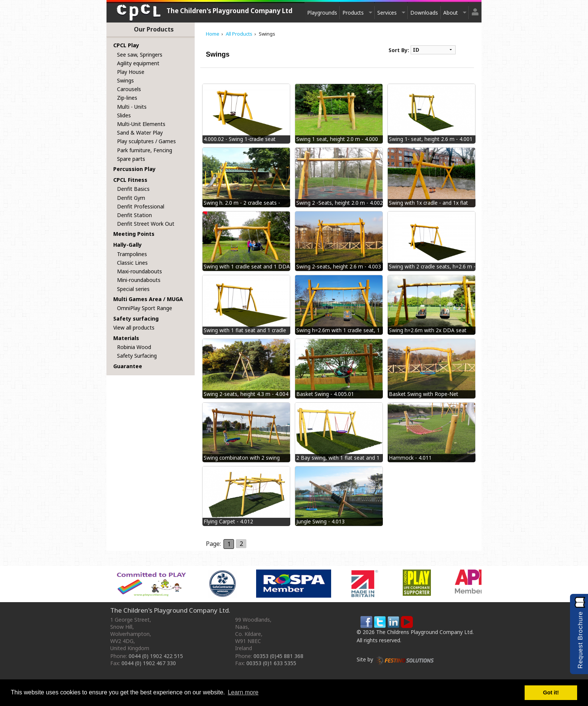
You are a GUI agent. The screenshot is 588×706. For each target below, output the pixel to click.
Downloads (424, 13)
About (451, 13)
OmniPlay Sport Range (145, 308)
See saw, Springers (140, 55)
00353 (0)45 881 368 (278, 656)
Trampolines (132, 254)
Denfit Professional (141, 206)
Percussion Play (134, 169)
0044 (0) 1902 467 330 (149, 663)
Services (387, 13)
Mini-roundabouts (139, 280)
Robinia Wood (134, 347)
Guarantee (128, 366)
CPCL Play (126, 45)
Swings (125, 80)
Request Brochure (580, 640)
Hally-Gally (127, 245)
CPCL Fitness (130, 180)
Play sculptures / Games (146, 141)
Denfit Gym (131, 198)
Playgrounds (322, 13)
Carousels (129, 89)
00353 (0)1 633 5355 (271, 663)
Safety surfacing (136, 319)
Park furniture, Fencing (145, 150)
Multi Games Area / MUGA (148, 299)
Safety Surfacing (137, 356)
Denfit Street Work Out (146, 224)
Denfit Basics (133, 189)
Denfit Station (134, 215)
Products (353, 13)
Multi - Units (132, 107)
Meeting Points (134, 234)
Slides (124, 115)
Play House (131, 72)
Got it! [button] (551, 693)
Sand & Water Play (140, 133)
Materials (126, 338)
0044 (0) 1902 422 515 (156, 656)
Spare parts (131, 159)
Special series (133, 289)
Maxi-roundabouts (139, 271)
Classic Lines (132, 263)
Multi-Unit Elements (141, 124)
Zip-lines (127, 98)
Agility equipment (138, 63)
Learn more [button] (243, 692)
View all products (134, 328)
